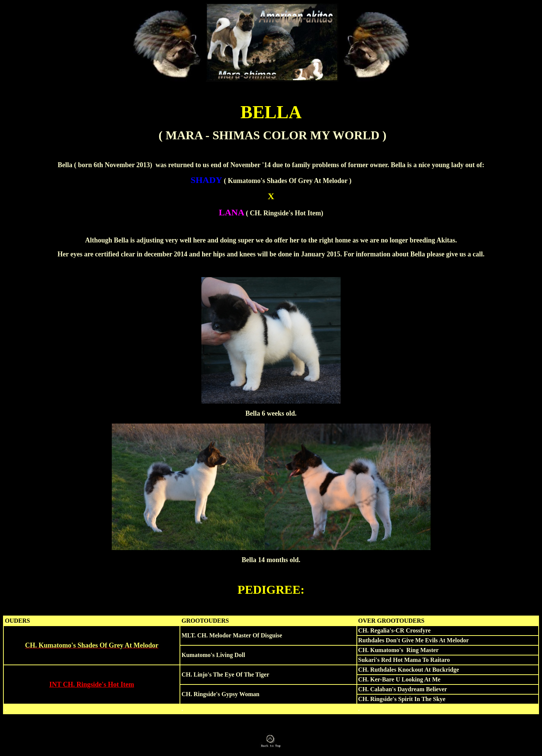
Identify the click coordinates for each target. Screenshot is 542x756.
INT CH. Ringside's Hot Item (92, 684)
